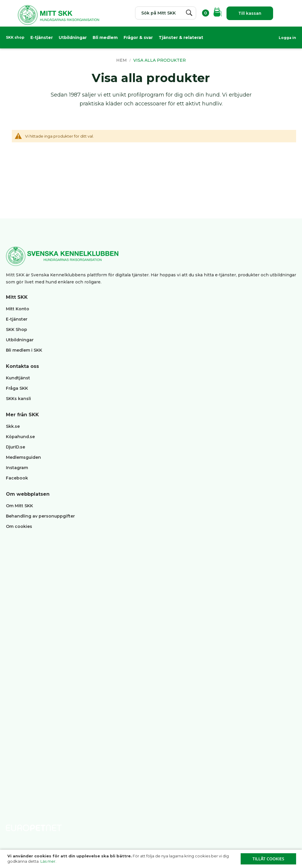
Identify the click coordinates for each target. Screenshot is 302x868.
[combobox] (165, 13)
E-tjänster (42, 37)
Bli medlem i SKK (24, 350)
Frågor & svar (138, 37)
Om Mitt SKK (19, 506)
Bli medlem (105, 37)
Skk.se (13, 426)
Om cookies (19, 526)
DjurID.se (15, 447)
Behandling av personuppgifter (40, 516)
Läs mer (48, 861)
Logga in (287, 38)
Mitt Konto (18, 309)
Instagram (17, 468)
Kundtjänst (18, 378)
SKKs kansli (18, 399)
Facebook (17, 478)
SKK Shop (17, 329)
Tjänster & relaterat (181, 37)
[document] (152, 859)
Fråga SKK (17, 388)
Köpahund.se (20, 437)
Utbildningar (73, 37)
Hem (122, 60)
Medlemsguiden (24, 457)
